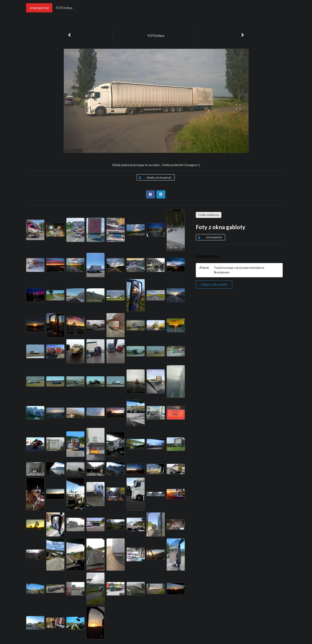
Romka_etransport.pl (154, 177)
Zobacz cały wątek (214, 284)
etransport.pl (39, 8)
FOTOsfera (64, 8)
